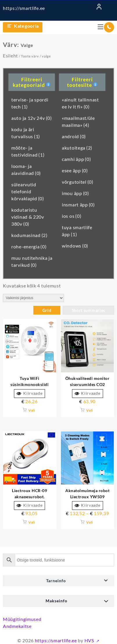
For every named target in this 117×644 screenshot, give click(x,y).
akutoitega (77, 148)
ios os (72, 216)
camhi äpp (76, 159)
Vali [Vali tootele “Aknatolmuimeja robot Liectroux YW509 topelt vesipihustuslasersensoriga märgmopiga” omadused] (90, 522)
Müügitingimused (22, 619)
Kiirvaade (29, 393)
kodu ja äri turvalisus (26, 133)
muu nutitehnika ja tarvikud (32, 261)
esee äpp (75, 170)
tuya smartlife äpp (77, 231)
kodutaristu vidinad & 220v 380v (28, 217)
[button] (59, 581)
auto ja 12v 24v (32, 118)
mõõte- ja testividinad (28, 151)
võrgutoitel (78, 182)
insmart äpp (78, 205)
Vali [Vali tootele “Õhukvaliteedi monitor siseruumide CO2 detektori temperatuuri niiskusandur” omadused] (90, 410)
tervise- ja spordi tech (30, 103)
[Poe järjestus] (33, 298)
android (74, 136)
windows (75, 246)
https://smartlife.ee (24, 8)
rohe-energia (29, 246)
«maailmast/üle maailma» (78, 121)
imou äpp (75, 193)
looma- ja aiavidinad (26, 170)
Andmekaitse (17, 626)
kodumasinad (29, 235)
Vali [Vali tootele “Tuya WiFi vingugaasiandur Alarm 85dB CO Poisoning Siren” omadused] (32, 410)
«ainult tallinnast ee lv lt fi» (80, 103)
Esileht (10, 56)
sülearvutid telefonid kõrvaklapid (28, 191)
